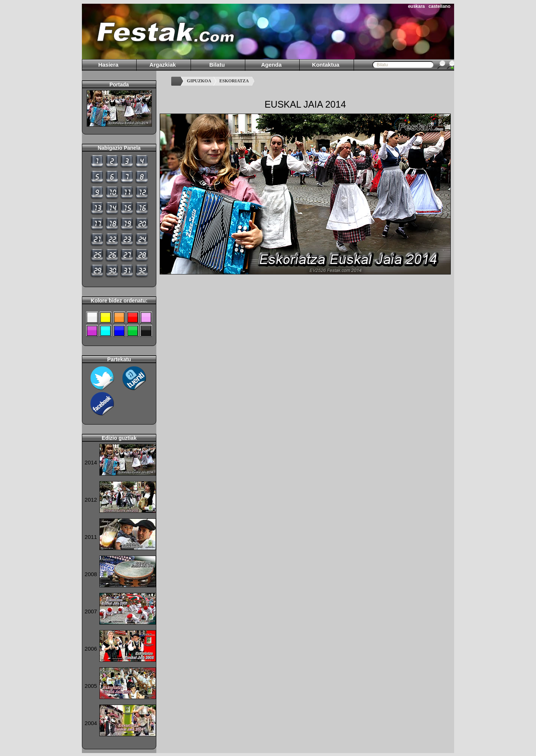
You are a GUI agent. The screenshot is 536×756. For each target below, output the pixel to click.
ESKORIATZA (234, 81)
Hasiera (108, 65)
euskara (416, 6)
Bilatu (217, 65)
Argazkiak (163, 65)
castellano (439, 6)
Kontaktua (326, 65)
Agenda (271, 65)
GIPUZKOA (199, 81)
